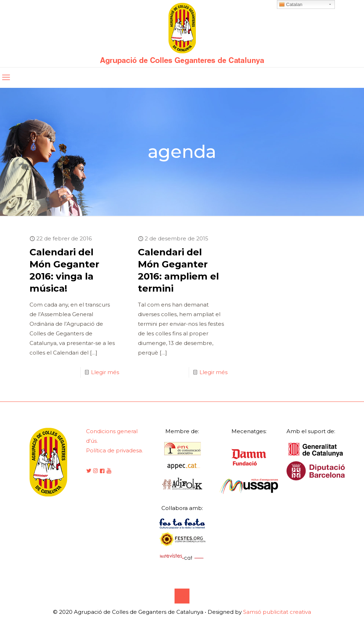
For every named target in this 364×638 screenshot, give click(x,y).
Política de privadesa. (114, 450)
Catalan (291, 5)
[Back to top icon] (182, 596)
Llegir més (105, 372)
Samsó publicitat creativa (277, 612)
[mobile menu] (6, 78)
